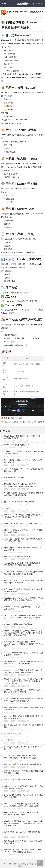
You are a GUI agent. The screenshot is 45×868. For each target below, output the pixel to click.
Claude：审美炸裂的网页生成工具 (17, 444)
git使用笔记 (8, 740)
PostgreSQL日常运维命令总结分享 (17, 556)
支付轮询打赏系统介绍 (13, 733)
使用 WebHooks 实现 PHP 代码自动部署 (19, 501)
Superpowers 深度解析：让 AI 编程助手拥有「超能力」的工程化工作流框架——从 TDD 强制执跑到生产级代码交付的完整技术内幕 (23, 632)
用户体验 (41, 422)
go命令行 (8, 508)
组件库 (34, 422)
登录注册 (38, 4)
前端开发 (23, 422)
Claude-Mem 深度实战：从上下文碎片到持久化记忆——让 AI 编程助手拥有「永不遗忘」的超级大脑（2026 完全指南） (24, 681)
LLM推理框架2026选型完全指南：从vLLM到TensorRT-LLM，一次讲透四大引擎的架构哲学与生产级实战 (24, 643)
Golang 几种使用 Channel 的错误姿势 (18, 624)
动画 (29, 422)
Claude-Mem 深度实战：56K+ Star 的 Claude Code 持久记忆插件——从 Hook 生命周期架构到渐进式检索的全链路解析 (23, 823)
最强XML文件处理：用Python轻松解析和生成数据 (23, 764)
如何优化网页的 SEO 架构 (14, 477)
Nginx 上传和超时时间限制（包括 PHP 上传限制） (23, 523)
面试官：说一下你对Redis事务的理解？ (19, 779)
